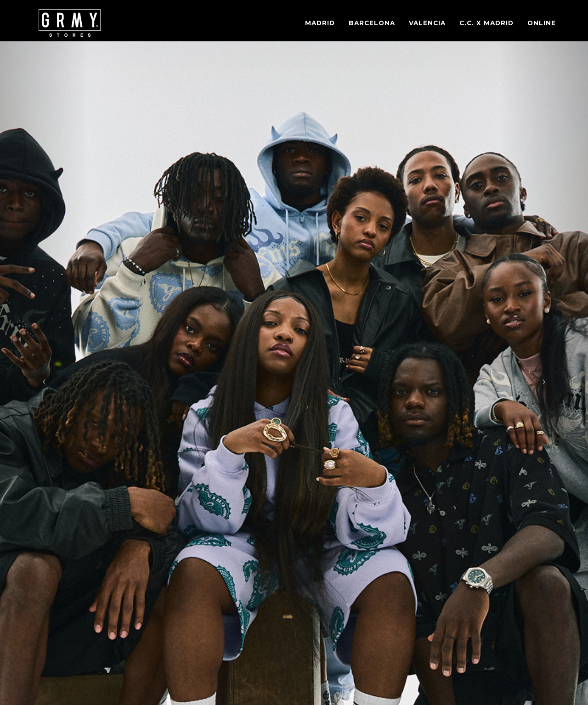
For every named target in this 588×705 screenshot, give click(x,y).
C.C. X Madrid (486, 23)
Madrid (320, 23)
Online (542, 23)
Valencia (427, 23)
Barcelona (372, 23)
